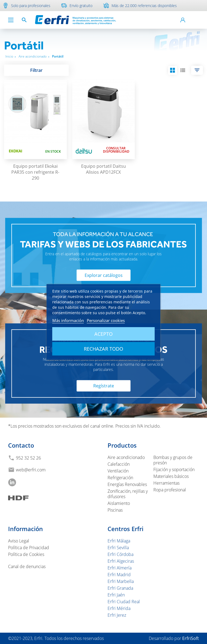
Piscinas (115, 510)
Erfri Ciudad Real (124, 602)
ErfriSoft (191, 638)
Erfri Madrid (119, 575)
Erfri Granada (120, 588)
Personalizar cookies (106, 320)
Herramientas (166, 483)
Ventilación (118, 471)
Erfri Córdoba (120, 554)
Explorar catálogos (104, 275)
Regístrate (104, 386)
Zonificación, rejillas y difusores (128, 494)
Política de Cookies (26, 554)
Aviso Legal (19, 541)
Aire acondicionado (34, 56)
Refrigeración (120, 478)
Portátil (58, 56)
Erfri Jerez (117, 615)
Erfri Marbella (121, 581)
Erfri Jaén (116, 595)
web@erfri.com (31, 470)
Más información (68, 320)
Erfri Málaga (119, 541)
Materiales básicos (171, 476)
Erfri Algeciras (121, 561)
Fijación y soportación (174, 469)
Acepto (103, 334)
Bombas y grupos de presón (173, 460)
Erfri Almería (120, 568)
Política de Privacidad (29, 548)
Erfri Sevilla (118, 548)
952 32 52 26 (28, 458)
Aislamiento (119, 503)
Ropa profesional (170, 490)
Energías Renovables (127, 484)
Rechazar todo (103, 349)
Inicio (11, 56)
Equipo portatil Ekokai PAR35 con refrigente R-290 (35, 172)
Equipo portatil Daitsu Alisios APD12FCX (103, 169)
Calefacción (119, 464)
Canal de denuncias (27, 566)
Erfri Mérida (119, 608)
